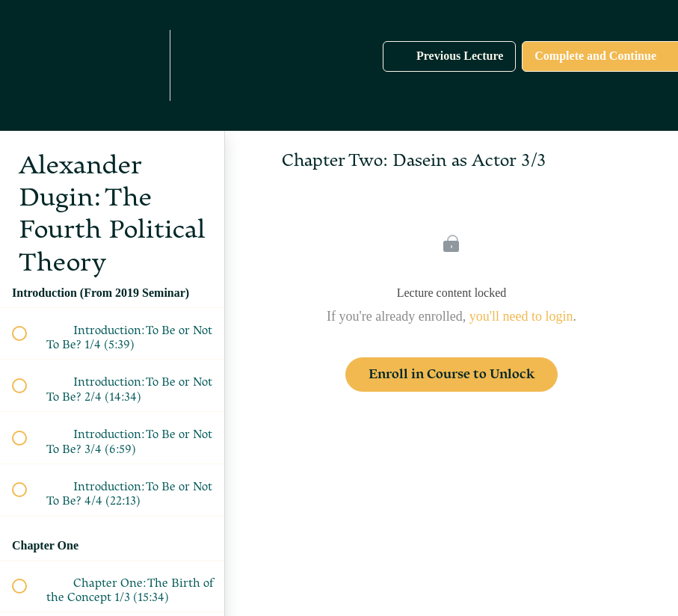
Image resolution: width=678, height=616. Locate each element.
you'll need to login (521, 316)
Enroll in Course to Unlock (452, 374)
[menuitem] (142, 65)
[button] (58, 65)
